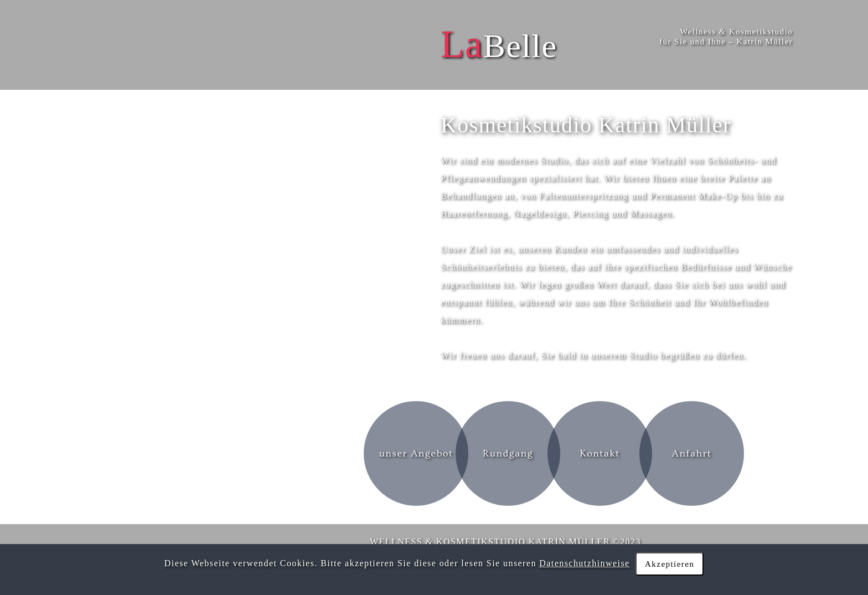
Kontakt (600, 453)
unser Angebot (416, 453)
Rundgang (508, 453)
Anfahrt (692, 453)
